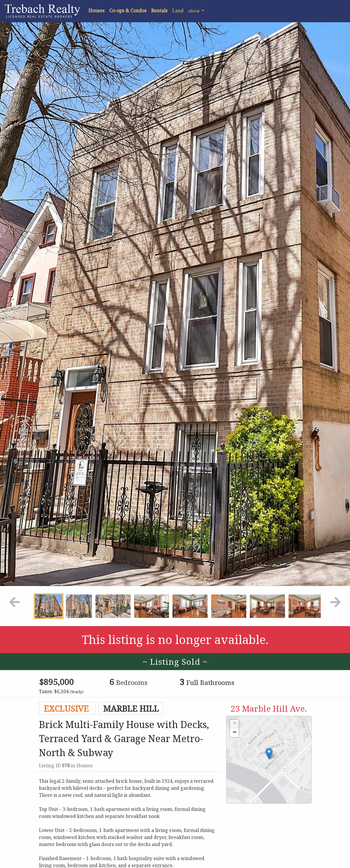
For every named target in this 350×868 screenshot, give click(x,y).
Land (178, 11)
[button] (196, 11)
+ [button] (234, 724)
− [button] (234, 733)
